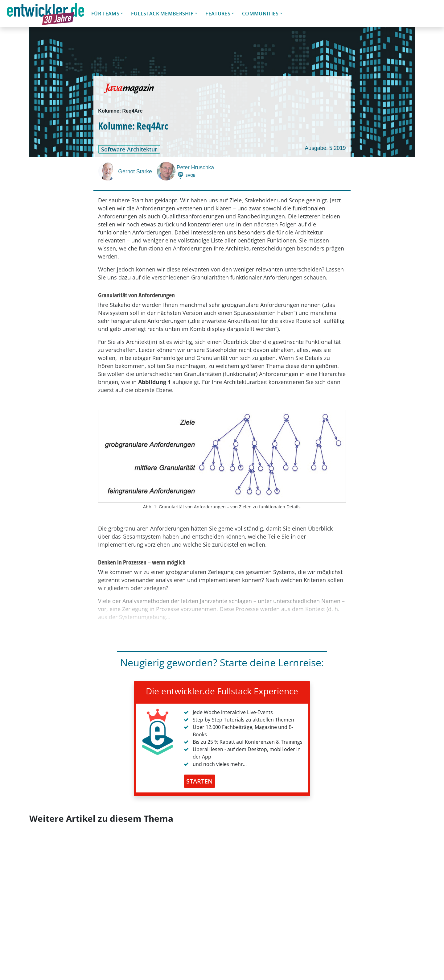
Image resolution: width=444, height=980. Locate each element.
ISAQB (190, 175)
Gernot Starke (135, 172)
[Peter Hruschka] (167, 171)
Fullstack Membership (162, 14)
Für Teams (105, 14)
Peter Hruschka (195, 167)
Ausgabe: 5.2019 (325, 148)
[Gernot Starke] (108, 171)
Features (218, 14)
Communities (260, 14)
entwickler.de (46, 14)
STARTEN (199, 781)
